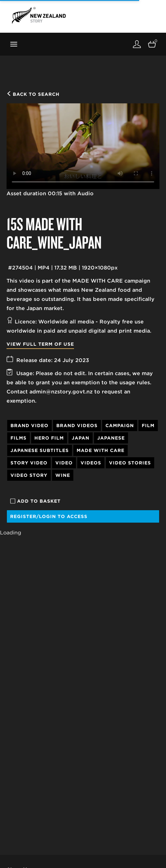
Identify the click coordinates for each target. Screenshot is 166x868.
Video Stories (130, 463)
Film (148, 425)
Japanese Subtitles (40, 450)
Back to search (33, 94)
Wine (63, 475)
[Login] (137, 44)
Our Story (18, 857)
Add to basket (35, 501)
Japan (81, 438)
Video (64, 463)
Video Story (29, 475)
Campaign (120, 425)
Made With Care (101, 450)
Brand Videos (77, 425)
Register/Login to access (49, 516)
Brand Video (29, 425)
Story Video (29, 463)
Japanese (111, 438)
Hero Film (49, 438)
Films (18, 438)
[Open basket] (152, 44)
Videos (91, 463)
